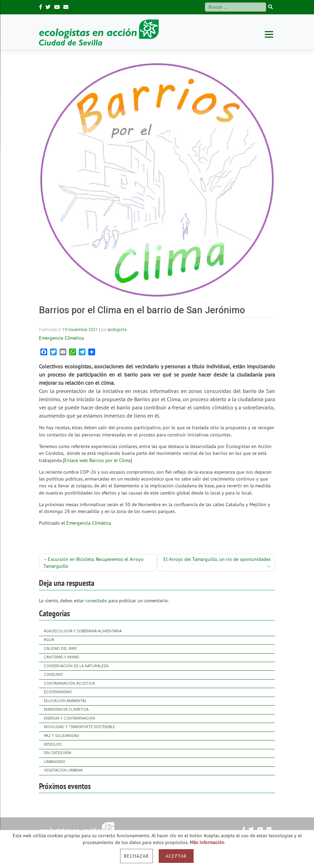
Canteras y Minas (61, 657)
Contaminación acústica (69, 684)
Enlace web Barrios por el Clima (97, 460)
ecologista (117, 330)
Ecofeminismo (58, 692)
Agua (49, 640)
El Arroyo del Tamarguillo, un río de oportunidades (217, 559)
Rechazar (136, 856)
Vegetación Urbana (63, 771)
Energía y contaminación (69, 719)
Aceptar (176, 856)
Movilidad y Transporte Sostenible (79, 727)
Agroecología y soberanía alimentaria (83, 631)
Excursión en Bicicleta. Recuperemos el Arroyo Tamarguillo (94, 563)
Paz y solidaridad (62, 736)
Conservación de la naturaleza (76, 666)
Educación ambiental (65, 701)
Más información (207, 842)
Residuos (53, 745)
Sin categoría (57, 753)
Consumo (53, 675)
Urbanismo (55, 762)
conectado (96, 601)
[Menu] (269, 34)
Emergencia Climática (66, 710)
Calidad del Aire (60, 649)
